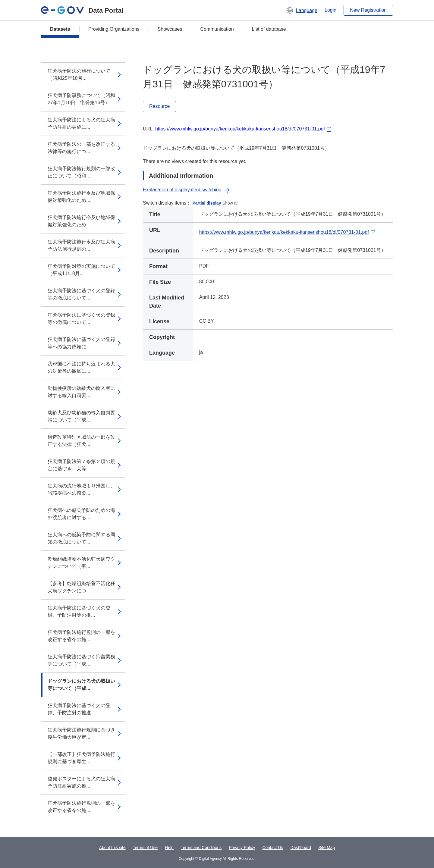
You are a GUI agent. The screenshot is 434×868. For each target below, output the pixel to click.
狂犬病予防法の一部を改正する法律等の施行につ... (81, 148)
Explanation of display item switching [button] (187, 190)
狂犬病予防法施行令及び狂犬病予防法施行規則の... (81, 245)
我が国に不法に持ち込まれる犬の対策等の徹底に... (81, 367)
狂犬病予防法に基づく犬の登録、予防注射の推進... (79, 709)
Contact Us (273, 848)
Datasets (60, 29)
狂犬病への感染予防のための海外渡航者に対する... (81, 514)
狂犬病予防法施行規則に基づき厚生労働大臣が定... (81, 733)
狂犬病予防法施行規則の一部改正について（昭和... (81, 172)
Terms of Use (145, 848)
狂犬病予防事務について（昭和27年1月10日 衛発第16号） (81, 99)
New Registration (368, 10)
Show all (230, 203)
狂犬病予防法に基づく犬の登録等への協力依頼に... (81, 343)
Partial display (207, 203)
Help (169, 848)
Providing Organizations (114, 29)
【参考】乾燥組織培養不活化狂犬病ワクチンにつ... (81, 587)
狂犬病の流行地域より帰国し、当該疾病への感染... (81, 489)
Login (330, 10)
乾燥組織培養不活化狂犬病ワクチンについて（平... (81, 563)
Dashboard (301, 848)
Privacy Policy (242, 848)
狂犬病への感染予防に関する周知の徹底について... (81, 538)
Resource (159, 106)
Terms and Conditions (201, 848)
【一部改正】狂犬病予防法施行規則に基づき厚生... (81, 758)
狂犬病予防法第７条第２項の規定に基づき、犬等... (81, 465)
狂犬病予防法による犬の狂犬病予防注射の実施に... (81, 123)
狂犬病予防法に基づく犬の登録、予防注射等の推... (79, 611)
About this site (112, 848)
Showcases (170, 29)
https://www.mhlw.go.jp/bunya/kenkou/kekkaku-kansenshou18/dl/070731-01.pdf (240, 129)
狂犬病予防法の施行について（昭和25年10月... (79, 75)
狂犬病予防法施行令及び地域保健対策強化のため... (81, 197)
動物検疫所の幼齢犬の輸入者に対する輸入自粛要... (81, 392)
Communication (217, 29)
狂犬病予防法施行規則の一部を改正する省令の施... (81, 636)
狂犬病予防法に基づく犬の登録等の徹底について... (81, 294)
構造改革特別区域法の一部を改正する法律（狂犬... (81, 441)
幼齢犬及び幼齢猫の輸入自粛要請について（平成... (81, 416)
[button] (302, 10)
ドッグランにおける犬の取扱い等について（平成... (81, 685)
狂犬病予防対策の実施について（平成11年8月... (81, 270)
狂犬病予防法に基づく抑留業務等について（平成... (81, 660)
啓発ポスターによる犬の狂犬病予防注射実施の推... (81, 782)
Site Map (327, 848)
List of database (269, 29)
